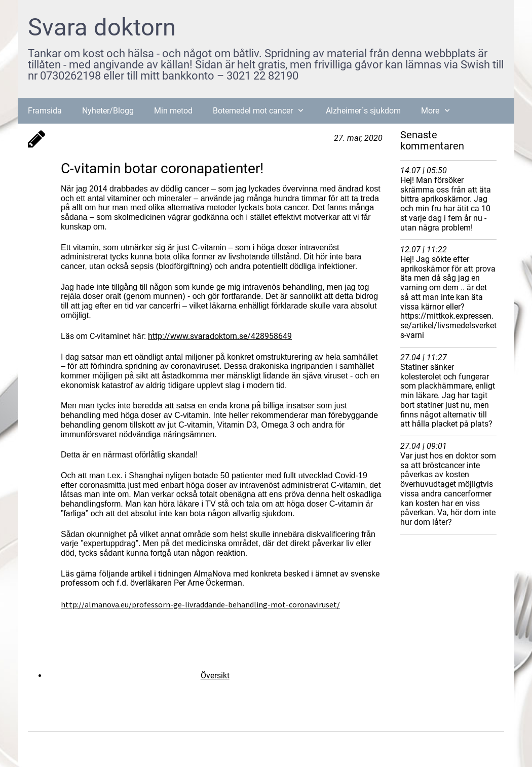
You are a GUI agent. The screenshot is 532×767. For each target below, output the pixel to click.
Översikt (215, 676)
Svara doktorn (102, 27)
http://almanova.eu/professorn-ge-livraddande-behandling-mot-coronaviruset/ (200, 604)
